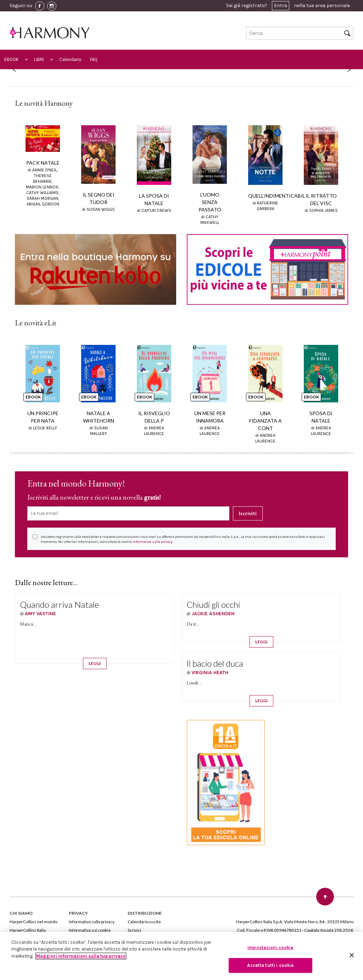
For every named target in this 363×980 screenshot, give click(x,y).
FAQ (94, 59)
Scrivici (134, 930)
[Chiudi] (352, 955)
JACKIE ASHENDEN (213, 614)
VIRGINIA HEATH (210, 673)
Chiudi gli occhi (213, 604)
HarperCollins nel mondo (33, 922)
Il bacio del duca (215, 663)
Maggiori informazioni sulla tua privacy (81, 956)
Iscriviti (248, 513)
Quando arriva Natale (59, 604)
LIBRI (39, 59)
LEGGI (95, 663)
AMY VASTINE (40, 614)
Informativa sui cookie (90, 930)
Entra (281, 5)
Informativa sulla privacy (153, 542)
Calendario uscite (144, 922)
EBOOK (12, 59)
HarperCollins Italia (28, 930)
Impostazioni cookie (270, 948)
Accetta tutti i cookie (270, 965)
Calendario (70, 59)
